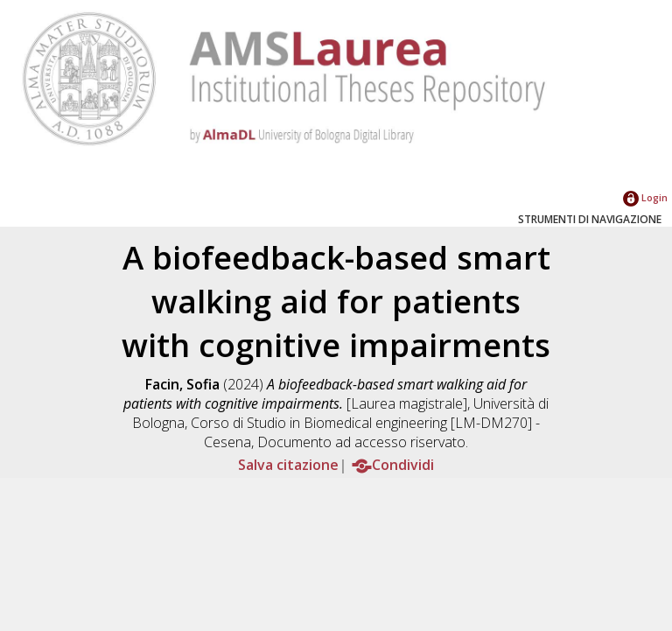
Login (645, 197)
